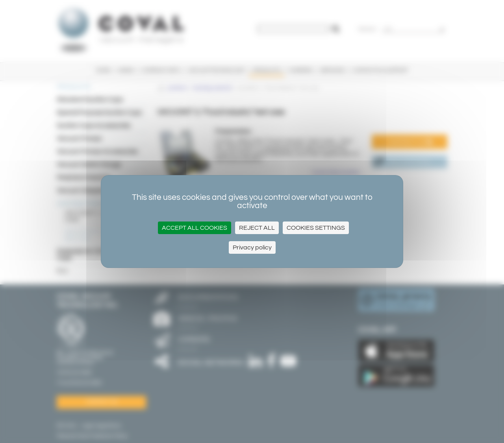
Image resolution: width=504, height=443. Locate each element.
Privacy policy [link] (252, 247)
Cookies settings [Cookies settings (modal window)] (316, 228)
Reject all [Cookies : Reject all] (257, 228)
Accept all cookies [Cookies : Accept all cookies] (195, 228)
